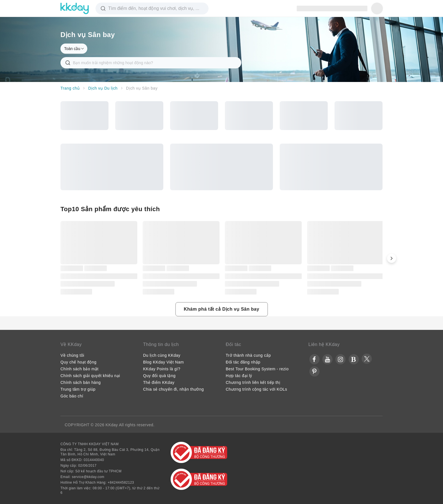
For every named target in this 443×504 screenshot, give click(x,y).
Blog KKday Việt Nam (164, 362)
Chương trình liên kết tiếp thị (253, 382)
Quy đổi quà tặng (159, 376)
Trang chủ (70, 88)
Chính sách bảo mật (80, 369)
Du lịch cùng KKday (162, 355)
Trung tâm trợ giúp (78, 389)
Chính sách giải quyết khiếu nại (90, 376)
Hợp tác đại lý (239, 376)
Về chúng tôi (72, 355)
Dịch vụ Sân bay (142, 88)
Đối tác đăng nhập (243, 362)
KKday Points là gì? (162, 369)
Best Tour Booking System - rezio (257, 369)
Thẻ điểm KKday (159, 382)
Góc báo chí (72, 396)
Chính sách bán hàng (81, 382)
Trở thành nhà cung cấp (248, 355)
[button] (392, 258)
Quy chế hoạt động (78, 362)
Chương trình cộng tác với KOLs (256, 389)
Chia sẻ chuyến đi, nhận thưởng (174, 389)
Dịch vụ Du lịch (103, 88)
